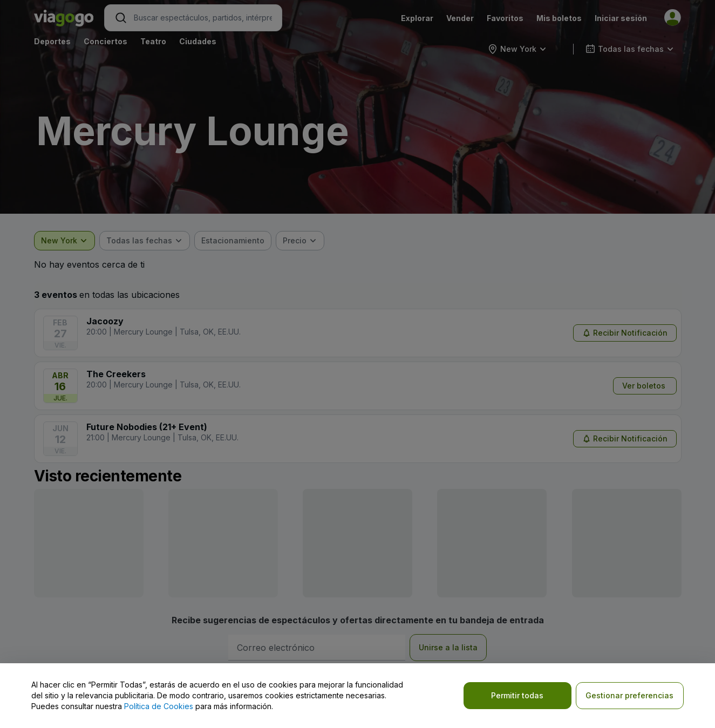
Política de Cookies (159, 706)
